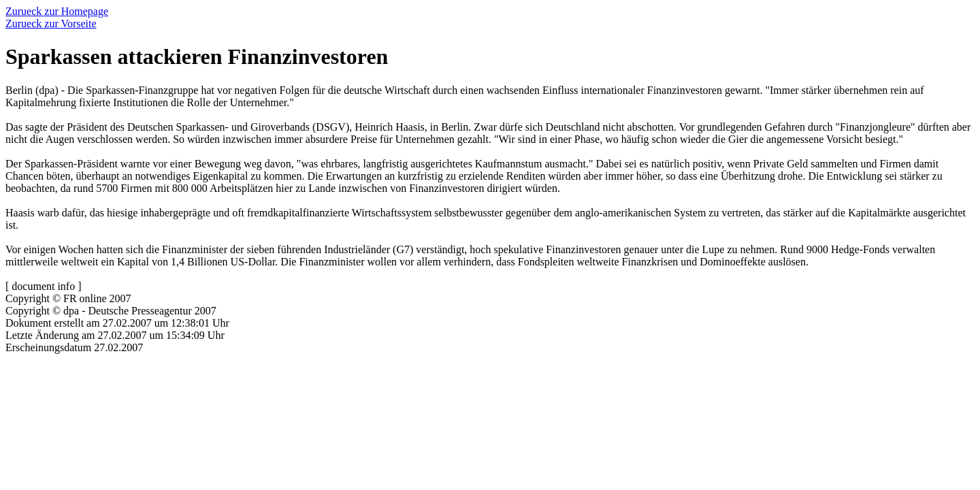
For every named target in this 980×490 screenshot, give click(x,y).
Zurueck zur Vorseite (51, 23)
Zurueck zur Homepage (57, 11)
